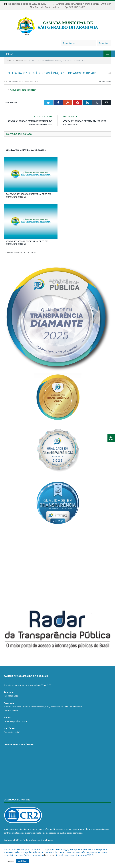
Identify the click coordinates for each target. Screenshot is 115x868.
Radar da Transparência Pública (38, 840)
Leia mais (49, 855)
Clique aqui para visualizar (23, 90)
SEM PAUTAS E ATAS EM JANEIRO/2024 (26, 150)
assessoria (75, 829)
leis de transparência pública (53, 833)
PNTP (17, 840)
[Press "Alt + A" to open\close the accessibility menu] (111, 438)
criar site (23, 829)
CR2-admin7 (13, 81)
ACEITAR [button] (23, 861)
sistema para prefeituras (42, 829)
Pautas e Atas (105, 81)
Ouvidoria (8, 732)
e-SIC (17, 732)
